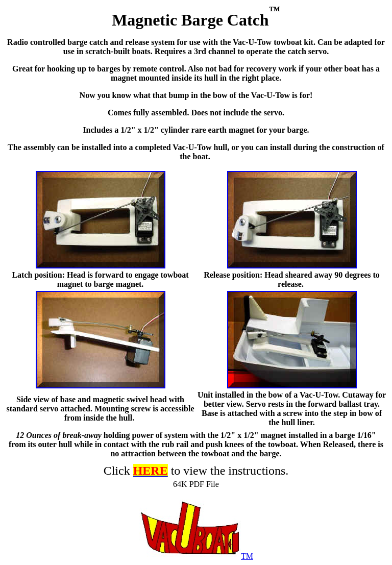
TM (196, 556)
